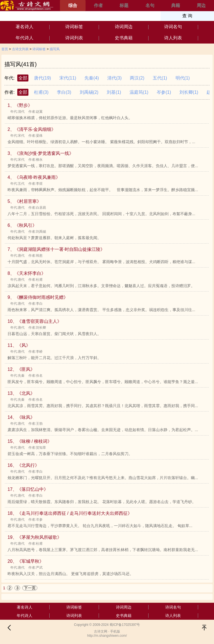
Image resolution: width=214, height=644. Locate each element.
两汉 (137, 78)
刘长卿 (189, 92)
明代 (183, 78)
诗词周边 (124, 27)
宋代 (68, 78)
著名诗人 (25, 27)
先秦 (92, 78)
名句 (150, 5)
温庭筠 (139, 92)
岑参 (164, 92)
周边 (201, 5)
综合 (73, 5)
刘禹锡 (89, 92)
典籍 (176, 5)
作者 (98, 5)
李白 (64, 92)
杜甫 (41, 92)
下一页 (30, 588)
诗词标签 (74, 27)
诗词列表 (74, 38)
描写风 (55, 49)
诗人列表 (173, 38)
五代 (160, 78)
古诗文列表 (20, 49)
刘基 (114, 92)
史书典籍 (124, 38)
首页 (5, 49)
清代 (115, 78)
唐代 (42, 78)
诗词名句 (173, 27)
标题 (124, 5)
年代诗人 (25, 38)
